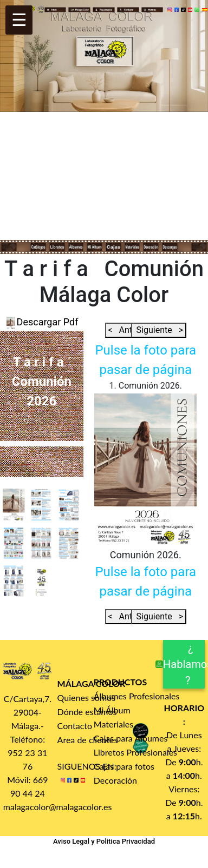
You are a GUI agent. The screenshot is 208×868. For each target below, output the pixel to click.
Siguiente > (159, 330)
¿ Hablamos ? (184, 664)
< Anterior (130, 330)
